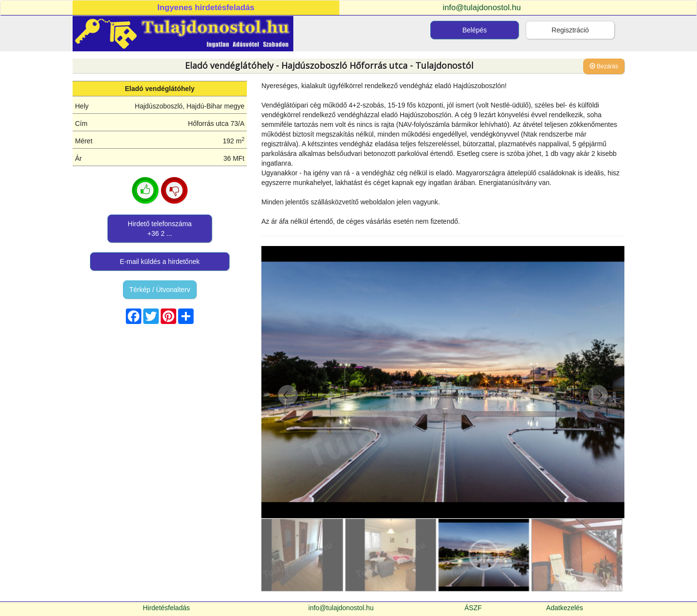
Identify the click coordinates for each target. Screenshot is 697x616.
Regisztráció (570, 30)
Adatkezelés (564, 608)
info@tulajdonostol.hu (482, 8)
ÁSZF (473, 608)
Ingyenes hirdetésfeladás (206, 8)
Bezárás (604, 66)
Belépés (475, 30)
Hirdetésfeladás (166, 608)
